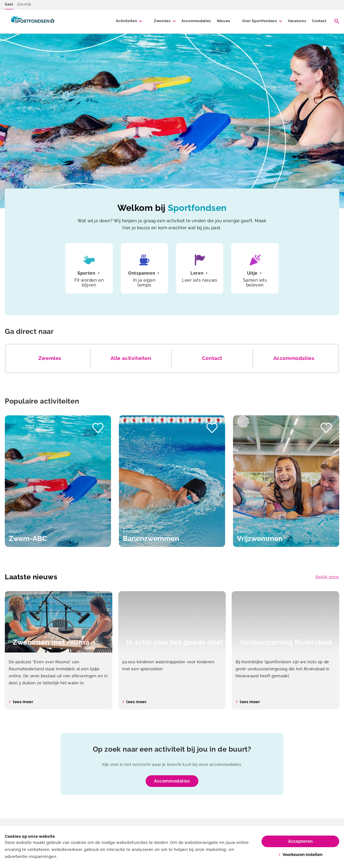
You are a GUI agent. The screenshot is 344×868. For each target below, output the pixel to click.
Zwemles (162, 21)
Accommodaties (196, 21)
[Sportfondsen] (33, 21)
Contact (319, 21)
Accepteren (300, 841)
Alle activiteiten (131, 358)
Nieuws (224, 21)
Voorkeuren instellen (300, 855)
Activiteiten (126, 21)
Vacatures (297, 21)
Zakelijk (24, 4)
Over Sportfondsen (260, 21)
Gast (9, 4)
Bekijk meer (327, 577)
